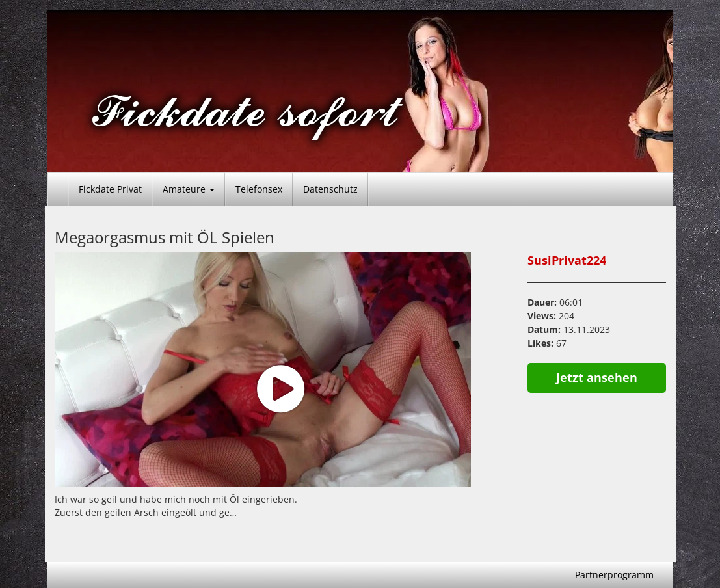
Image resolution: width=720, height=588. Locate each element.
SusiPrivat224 (567, 260)
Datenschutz (330, 189)
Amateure (189, 189)
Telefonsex (259, 189)
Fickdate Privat (110, 189)
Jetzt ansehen (597, 377)
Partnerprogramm (614, 575)
